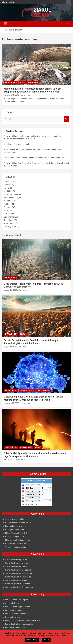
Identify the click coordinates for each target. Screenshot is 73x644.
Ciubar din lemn (12, 603)
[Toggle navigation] (5, 24)
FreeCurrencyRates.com (45, 507)
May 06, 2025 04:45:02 (30, 504)
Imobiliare (8, 191)
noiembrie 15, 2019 (11, 95)
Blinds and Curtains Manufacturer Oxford (23, 621)
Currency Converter (37, 481)
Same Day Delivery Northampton (19, 624)
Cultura (7, 185)
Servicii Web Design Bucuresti (18, 607)
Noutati (23, 83)
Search (67, 119)
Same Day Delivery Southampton (19, 587)
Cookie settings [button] (32, 640)
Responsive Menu (68, 2)
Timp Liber (8, 223)
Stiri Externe (9, 214)
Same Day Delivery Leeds (16, 566)
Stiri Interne (33, 83)
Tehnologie (9, 220)
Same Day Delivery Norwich (17, 580)
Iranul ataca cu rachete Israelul (17, 144)
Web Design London (14, 610)
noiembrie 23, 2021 (11, 403)
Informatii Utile (10, 194)
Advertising (9, 182)
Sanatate (8, 207)
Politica (7, 204)
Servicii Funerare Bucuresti (17, 614)
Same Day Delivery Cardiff (16, 559)
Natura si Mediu (11, 83)
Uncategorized (10, 227)
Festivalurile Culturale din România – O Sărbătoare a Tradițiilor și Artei (34, 158)
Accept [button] (46, 640)
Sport (6, 210)
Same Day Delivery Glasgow (17, 563)
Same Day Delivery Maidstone (18, 570)
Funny (6, 188)
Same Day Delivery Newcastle (18, 577)
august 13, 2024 (10, 290)
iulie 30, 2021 (9, 460)
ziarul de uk (25, 95)
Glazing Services (12, 617)
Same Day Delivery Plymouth (18, 584)
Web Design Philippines (15, 628)
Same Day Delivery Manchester (19, 573)
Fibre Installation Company (17, 600)
